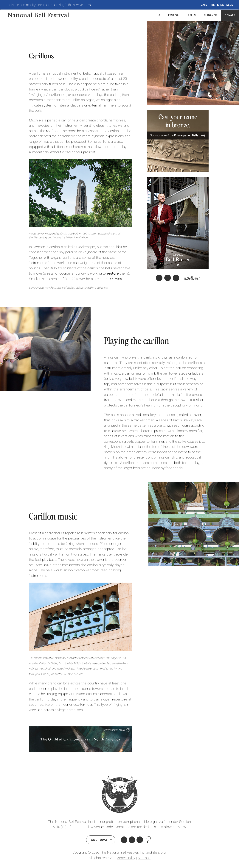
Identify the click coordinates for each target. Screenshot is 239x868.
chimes (115, 279)
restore (113, 273)
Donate (230, 15)
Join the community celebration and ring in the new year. (47, 5)
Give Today (99, 840)
